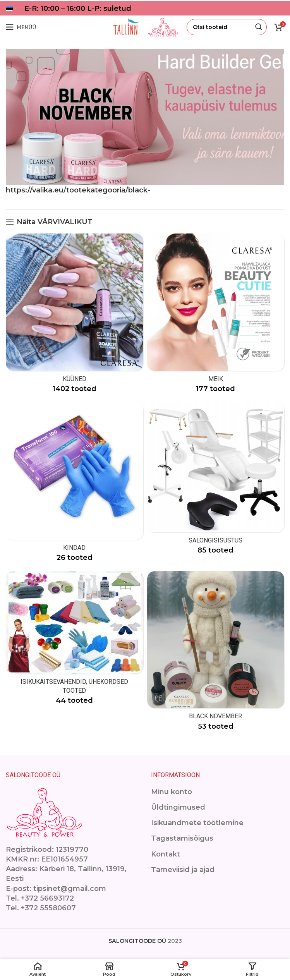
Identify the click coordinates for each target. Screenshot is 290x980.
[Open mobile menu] (21, 27)
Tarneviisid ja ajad (183, 870)
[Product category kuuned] (75, 316)
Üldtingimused (178, 807)
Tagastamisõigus (182, 838)
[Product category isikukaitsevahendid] (75, 641)
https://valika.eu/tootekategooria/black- (78, 190)
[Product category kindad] (75, 485)
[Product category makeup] (216, 316)
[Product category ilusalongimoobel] (216, 481)
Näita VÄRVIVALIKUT (55, 222)
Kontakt (166, 854)
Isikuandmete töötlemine (197, 823)
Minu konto (172, 792)
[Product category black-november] (216, 654)
